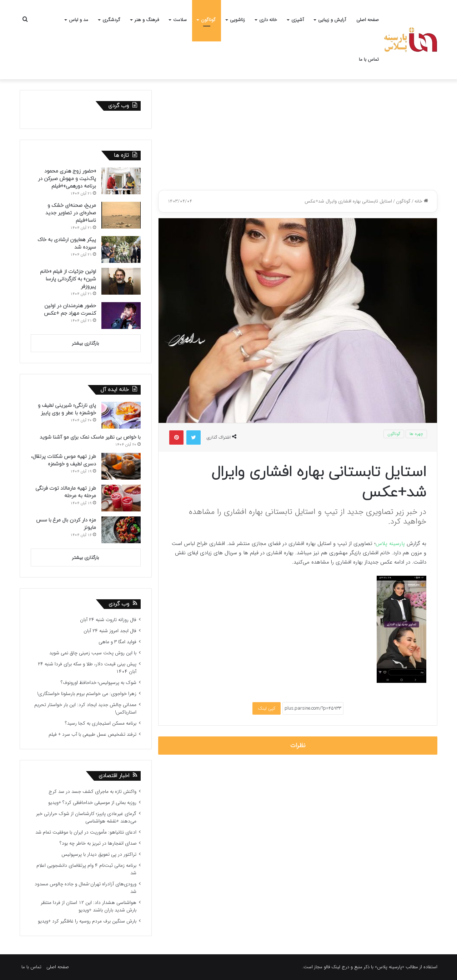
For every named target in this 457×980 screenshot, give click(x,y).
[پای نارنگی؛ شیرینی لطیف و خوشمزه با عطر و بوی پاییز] (121, 415)
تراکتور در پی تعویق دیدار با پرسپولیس (99, 854)
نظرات (298, 746)
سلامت (180, 20)
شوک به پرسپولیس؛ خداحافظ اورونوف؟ (99, 683)
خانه (421, 201)
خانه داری (268, 20)
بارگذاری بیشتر (86, 343)
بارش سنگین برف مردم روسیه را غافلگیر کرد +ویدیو (87, 921)
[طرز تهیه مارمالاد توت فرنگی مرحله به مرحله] (121, 498)
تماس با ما (369, 59)
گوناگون (208, 20)
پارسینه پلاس (390, 544)
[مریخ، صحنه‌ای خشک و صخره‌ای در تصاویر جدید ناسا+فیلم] (121, 215)
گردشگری (111, 20)
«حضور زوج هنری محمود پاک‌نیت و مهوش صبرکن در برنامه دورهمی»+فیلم (67, 179)
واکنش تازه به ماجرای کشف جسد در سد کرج (92, 792)
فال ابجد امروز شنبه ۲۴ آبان (110, 631)
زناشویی (237, 20)
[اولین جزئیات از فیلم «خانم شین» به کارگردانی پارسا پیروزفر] (121, 281)
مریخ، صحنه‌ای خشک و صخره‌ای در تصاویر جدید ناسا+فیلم (71, 213)
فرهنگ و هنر (147, 20)
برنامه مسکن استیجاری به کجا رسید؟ (101, 723)
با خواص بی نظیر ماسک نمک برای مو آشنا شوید (90, 437)
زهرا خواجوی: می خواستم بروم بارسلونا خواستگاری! (87, 694)
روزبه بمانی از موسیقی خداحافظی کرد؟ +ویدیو (92, 803)
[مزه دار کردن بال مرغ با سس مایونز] (121, 530)
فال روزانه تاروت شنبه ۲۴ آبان (108, 620)
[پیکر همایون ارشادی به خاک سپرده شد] (121, 249)
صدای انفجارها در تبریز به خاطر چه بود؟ (98, 843)
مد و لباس (79, 20)
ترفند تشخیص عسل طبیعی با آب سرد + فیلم (92, 734)
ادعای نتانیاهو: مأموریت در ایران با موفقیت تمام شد (86, 832)
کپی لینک (267, 708)
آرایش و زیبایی (332, 20)
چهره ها (416, 434)
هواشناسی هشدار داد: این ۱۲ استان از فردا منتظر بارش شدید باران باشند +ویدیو (89, 906)
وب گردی (119, 604)
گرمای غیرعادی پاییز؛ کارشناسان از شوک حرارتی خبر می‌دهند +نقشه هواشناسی (86, 817)
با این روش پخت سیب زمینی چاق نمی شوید (93, 653)
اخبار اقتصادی (114, 776)
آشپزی (298, 20)
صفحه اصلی (368, 20)
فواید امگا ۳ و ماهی (117, 642)
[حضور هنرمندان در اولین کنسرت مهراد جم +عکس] (121, 316)
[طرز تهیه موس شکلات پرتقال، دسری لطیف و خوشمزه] (121, 466)
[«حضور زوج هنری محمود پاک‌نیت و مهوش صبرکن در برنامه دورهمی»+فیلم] (121, 181)
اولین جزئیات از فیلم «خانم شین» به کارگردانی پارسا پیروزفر (68, 279)
